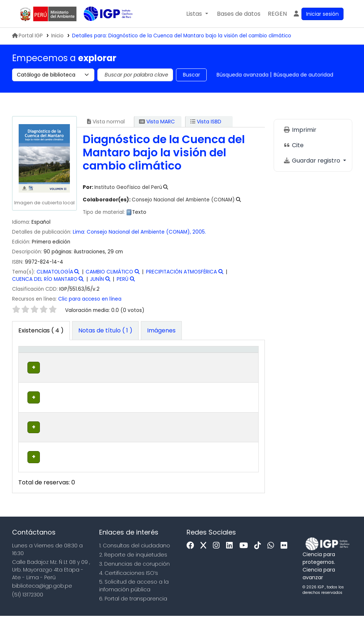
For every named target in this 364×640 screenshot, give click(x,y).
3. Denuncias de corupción (134, 588)
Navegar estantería (165, 391)
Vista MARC (157, 122)
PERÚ (123, 279)
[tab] (105, 331)
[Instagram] (218, 570)
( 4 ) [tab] (41, 330)
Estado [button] (207, 369)
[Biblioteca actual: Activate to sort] (69, 361)
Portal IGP (27, 36)
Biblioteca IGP (102, 29)
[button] (197, 14)
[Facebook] (192, 570)
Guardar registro (312, 161)
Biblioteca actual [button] (64, 365)
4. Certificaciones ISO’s (129, 597)
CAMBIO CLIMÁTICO (109, 272)
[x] (205, 570)
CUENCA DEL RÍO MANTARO (45, 279)
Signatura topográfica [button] (154, 365)
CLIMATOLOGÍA (55, 272)
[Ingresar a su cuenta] (318, 14)
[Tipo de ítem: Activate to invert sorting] (33, 361)
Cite (293, 145)
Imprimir (300, 130)
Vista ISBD (206, 122)
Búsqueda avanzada (243, 75)
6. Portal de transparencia (133, 623)
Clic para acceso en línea (90, 299)
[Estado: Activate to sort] (211, 361)
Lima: (79, 232)
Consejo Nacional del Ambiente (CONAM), (140, 232)
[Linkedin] (231, 570)
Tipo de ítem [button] (28, 361)
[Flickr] (286, 570)
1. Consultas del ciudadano (135, 570)
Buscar (192, 75)
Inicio (57, 36)
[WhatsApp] (273, 570)
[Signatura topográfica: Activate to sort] (164, 361)
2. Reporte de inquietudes (133, 579)
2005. (199, 232)
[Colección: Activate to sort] (112, 361)
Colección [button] (108, 369)
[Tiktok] (259, 570)
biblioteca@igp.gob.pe (42, 610)
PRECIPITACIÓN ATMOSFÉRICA (181, 272)
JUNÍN (97, 279)
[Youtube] (245, 570)
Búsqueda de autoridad (303, 75)
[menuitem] (277, 14)
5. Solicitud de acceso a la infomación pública (134, 610)
